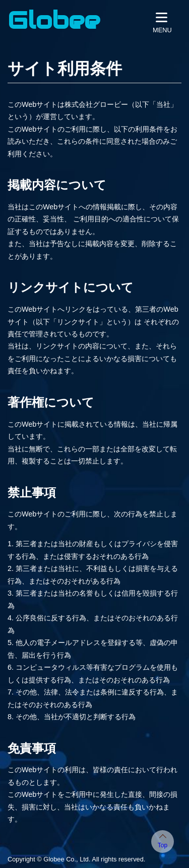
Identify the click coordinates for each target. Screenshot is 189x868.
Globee (54, 20)
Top (163, 845)
